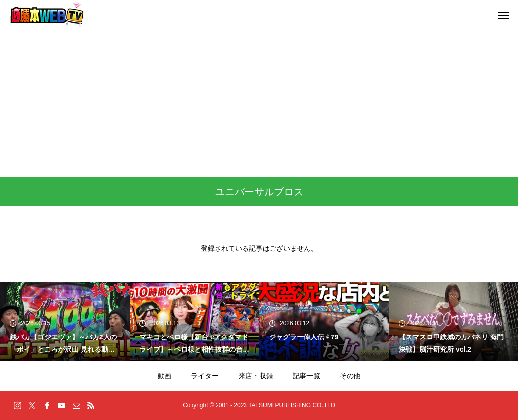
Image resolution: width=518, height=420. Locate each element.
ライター (205, 376)
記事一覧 (306, 376)
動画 (164, 376)
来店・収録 (256, 376)
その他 (350, 376)
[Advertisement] (259, 103)
